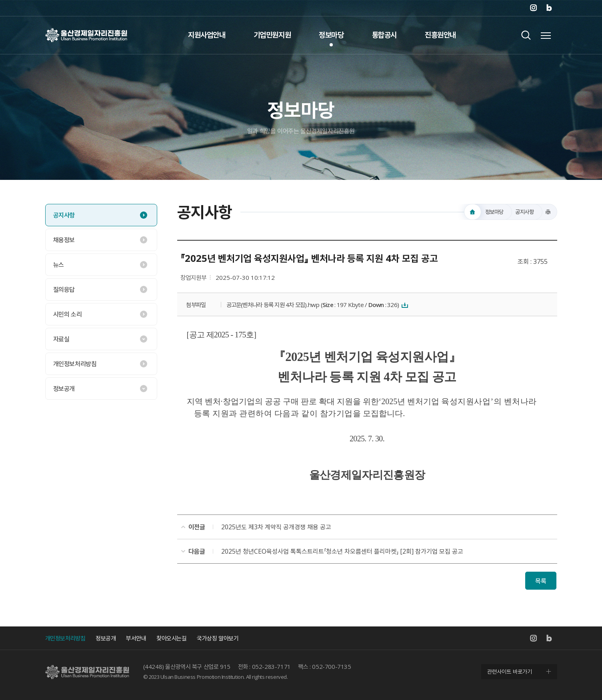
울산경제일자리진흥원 (86, 35)
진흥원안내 (440, 35)
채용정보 (64, 240)
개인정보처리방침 (75, 364)
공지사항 (64, 215)
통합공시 (384, 35)
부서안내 (136, 638)
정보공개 (64, 389)
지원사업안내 (207, 35)
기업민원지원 (272, 35)
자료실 (61, 339)
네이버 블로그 (549, 8)
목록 (541, 581)
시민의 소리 (68, 314)
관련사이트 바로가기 (510, 671)
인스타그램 (533, 8)
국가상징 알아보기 (218, 638)
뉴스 (59, 265)
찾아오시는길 (172, 638)
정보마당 (331, 35)
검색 (526, 35)
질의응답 (64, 289)
